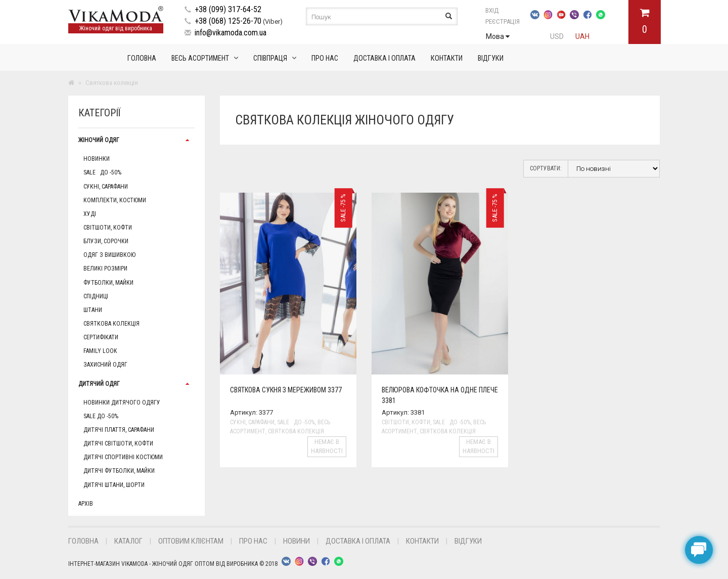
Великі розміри (105, 269)
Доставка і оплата (384, 58)
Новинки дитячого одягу (122, 403)
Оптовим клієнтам (191, 541)
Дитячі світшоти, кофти (118, 443)
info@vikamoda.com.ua (231, 33)
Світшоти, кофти (108, 228)
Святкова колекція (111, 324)
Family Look (100, 351)
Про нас (325, 58)
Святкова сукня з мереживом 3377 (286, 390)
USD (557, 36)
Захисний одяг (105, 365)
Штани (93, 310)
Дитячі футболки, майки (119, 471)
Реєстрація (503, 21)
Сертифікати (101, 337)
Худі (90, 214)
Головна (142, 58)
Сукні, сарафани (106, 187)
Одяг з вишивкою (109, 255)
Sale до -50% (102, 172)
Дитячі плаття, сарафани (119, 430)
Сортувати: (546, 168)
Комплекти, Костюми (115, 200)
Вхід (503, 10)
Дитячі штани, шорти (114, 485)
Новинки (97, 159)
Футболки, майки (108, 283)
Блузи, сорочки (106, 241)
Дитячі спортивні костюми (123, 457)
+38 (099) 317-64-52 (228, 9)
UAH (582, 36)
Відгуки (491, 58)
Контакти (447, 58)
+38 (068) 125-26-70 (228, 21)
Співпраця (270, 58)
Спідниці (96, 296)
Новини (297, 541)
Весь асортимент (200, 58)
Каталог (128, 541)
